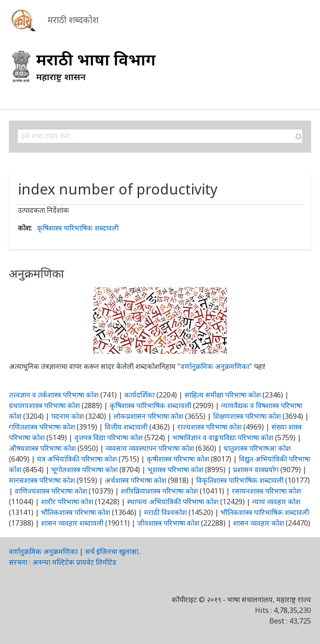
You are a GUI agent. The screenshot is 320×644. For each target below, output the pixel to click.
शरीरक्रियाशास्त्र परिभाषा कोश (159, 491)
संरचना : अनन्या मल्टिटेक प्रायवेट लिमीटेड (63, 562)
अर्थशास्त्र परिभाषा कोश (135, 480)
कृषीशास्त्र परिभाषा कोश (178, 459)
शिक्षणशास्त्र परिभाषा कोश (247, 416)
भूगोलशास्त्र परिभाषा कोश (84, 470)
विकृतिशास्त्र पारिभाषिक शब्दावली (241, 480)
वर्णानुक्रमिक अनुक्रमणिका (215, 366)
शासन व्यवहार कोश (258, 523)
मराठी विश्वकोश (165, 512)
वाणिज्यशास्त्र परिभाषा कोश (51, 491)
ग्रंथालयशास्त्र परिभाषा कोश (44, 405)
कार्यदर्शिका (139, 395)
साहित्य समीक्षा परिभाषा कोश (223, 395)
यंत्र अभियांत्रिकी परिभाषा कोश (77, 459)
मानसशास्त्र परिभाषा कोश (42, 480)
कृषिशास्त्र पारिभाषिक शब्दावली (78, 228)
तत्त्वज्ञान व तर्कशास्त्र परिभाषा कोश (54, 395)
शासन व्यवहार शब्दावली (72, 523)
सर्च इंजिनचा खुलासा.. (113, 551)
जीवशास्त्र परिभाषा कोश (168, 523)
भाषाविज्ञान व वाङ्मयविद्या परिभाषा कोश (223, 437)
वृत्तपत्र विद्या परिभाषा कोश (109, 437)
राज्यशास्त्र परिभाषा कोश (209, 427)
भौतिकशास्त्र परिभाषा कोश (76, 512)
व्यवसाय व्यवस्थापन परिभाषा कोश (150, 448)
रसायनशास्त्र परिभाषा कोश (266, 491)
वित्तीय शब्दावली (126, 427)
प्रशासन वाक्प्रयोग (256, 470)
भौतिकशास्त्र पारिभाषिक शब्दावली (265, 512)
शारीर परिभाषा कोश (67, 502)
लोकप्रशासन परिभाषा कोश (148, 416)
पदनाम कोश (68, 416)
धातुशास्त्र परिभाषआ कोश (257, 448)
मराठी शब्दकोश (73, 20)
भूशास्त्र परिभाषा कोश (175, 470)
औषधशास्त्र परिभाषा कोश (42, 448)
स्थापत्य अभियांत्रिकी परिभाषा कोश (173, 502)
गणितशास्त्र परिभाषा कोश (42, 427)
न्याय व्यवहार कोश (276, 502)
